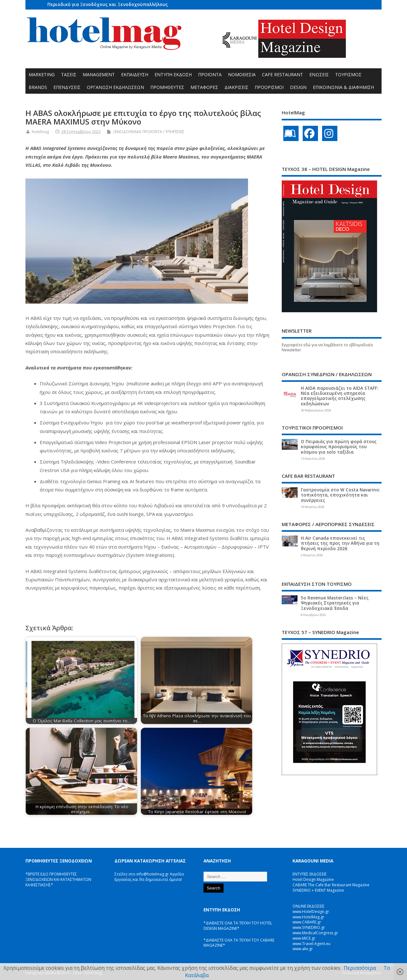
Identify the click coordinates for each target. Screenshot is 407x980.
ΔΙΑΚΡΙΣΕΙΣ (236, 87)
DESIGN (298, 87)
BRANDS (38, 87)
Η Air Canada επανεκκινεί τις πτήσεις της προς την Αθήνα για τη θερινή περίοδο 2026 (340, 543)
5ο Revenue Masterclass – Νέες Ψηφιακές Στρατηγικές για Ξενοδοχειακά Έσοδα (335, 603)
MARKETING (42, 74)
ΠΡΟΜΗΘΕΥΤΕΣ (167, 87)
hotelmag (40, 132)
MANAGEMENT (99, 74)
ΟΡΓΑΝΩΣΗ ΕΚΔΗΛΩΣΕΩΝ (115, 87)
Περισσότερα (360, 968)
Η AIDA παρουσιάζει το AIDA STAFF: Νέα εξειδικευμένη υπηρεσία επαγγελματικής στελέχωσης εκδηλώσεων (339, 396)
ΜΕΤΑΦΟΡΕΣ (204, 87)
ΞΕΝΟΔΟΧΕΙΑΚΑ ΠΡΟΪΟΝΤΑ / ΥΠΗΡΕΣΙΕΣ (149, 132)
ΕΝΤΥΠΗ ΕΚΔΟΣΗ (173, 74)
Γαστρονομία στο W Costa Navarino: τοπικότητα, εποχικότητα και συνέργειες (340, 495)
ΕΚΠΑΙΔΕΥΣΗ (135, 74)
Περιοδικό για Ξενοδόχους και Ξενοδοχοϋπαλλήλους (108, 4)
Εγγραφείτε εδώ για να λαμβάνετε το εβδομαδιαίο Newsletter (328, 348)
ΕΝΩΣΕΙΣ (319, 74)
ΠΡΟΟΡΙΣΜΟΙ (269, 87)
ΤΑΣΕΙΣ (69, 74)
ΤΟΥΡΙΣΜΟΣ (348, 74)
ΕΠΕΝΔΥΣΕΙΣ (67, 87)
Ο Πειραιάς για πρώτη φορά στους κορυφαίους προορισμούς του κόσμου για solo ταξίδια (339, 447)
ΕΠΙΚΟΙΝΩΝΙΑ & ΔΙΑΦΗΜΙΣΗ (343, 87)
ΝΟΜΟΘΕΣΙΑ (242, 74)
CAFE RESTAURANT (283, 74)
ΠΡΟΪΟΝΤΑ (210, 74)
